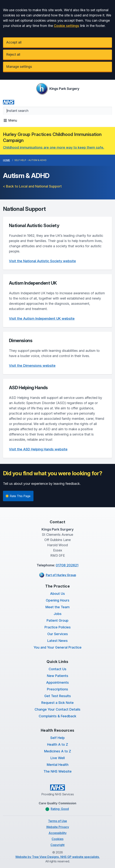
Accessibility (58, 833)
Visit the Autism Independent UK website (42, 318)
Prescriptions (57, 689)
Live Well (58, 758)
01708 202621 (67, 565)
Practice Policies (58, 627)
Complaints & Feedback (57, 716)
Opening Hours (58, 600)
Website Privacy (58, 827)
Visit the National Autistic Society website (42, 261)
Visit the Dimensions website (32, 366)
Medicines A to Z (58, 751)
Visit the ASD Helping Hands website (38, 449)
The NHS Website (58, 771)
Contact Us (57, 669)
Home (6, 160)
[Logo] (58, 89)
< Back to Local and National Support (32, 186)
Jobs (58, 614)
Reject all (13, 54)
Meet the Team (57, 607)
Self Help (57, 738)
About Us (57, 594)
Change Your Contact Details (57, 709)
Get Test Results (58, 696)
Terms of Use (57, 821)
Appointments (57, 682)
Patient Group (57, 620)
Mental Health (58, 765)
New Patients (58, 676)
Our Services (58, 634)
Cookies (57, 839)
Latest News (57, 641)
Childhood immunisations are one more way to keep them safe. (54, 147)
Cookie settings (66, 26)
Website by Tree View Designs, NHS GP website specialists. (57, 857)
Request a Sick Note (57, 703)
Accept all (14, 42)
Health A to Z (58, 744)
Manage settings (19, 67)
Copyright (57, 845)
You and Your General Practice (58, 647)
